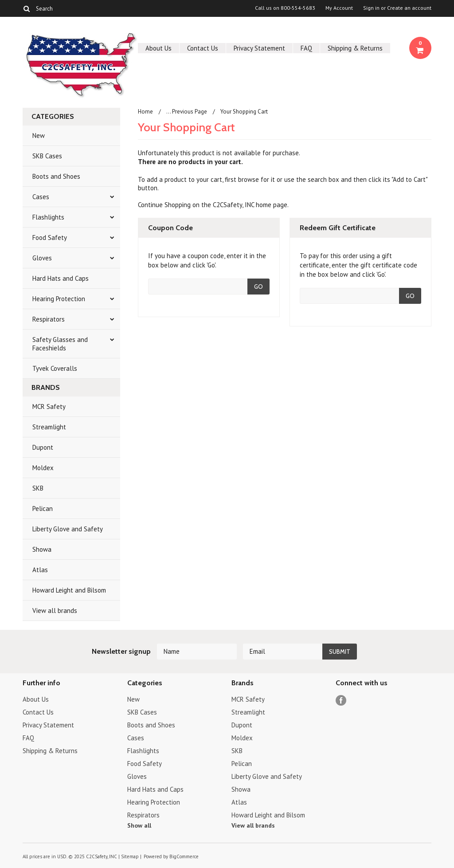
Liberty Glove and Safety (68, 529)
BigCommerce (184, 856)
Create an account (409, 8)
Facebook (341, 701)
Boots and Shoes (56, 176)
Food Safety (50, 238)
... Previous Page (187, 112)
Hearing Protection (59, 299)
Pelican (43, 509)
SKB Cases (47, 156)
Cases (41, 197)
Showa (42, 549)
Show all (139, 825)
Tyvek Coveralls (55, 368)
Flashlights (48, 217)
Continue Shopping (164, 205)
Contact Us (203, 48)
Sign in (371, 8)
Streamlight (49, 427)
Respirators (49, 319)
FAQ (306, 48)
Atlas (40, 570)
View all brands (55, 611)
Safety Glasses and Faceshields (60, 344)
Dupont (43, 447)
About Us (159, 48)
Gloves (42, 258)
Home (145, 112)
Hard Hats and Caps (61, 278)
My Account (339, 8)
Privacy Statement (259, 48)
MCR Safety (49, 407)
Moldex (43, 468)
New (39, 136)
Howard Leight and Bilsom (69, 590)
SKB (38, 488)
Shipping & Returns (355, 48)
